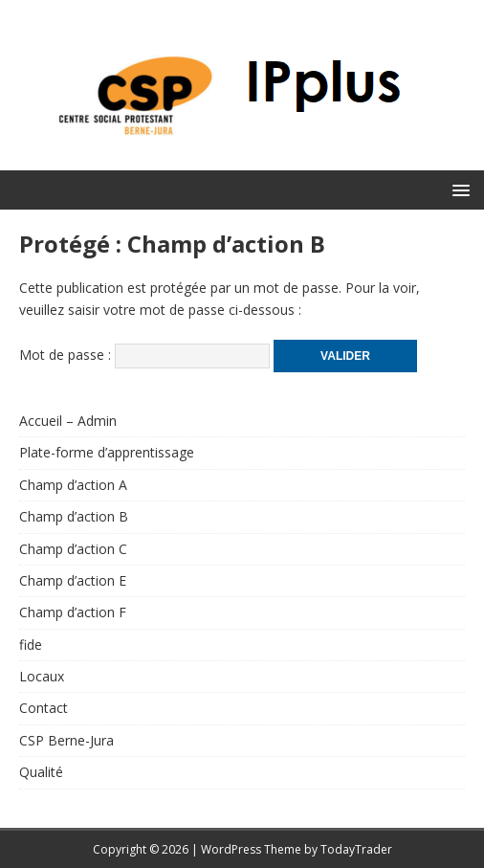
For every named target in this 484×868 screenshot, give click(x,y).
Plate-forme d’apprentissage (107, 452)
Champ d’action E (73, 580)
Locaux (42, 676)
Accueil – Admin (68, 421)
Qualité (41, 772)
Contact (44, 708)
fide (31, 645)
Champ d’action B (74, 516)
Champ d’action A (73, 485)
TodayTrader (356, 849)
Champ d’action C (73, 549)
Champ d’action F (73, 612)
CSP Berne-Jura (66, 740)
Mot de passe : (144, 355)
